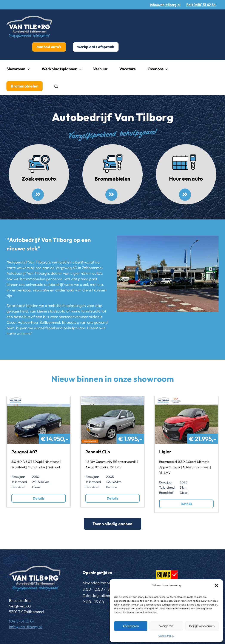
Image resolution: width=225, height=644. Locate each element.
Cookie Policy (166, 636)
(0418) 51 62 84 (22, 621)
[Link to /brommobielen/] (111, 195)
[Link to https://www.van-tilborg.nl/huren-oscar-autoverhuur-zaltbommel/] (185, 195)
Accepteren (131, 626)
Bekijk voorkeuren (202, 626)
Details (39, 498)
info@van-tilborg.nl (25, 627)
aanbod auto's (49, 47)
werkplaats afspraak (96, 47)
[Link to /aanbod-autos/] (38, 195)
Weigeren (166, 626)
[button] (216, 585)
